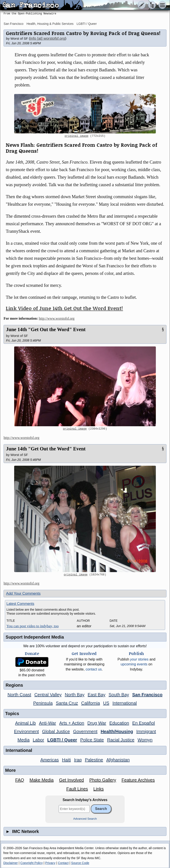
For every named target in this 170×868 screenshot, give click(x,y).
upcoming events (134, 664)
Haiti (66, 760)
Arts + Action (72, 723)
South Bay (119, 695)
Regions (14, 685)
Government (85, 731)
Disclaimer (11, 863)
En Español (144, 723)
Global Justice (56, 731)
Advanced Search (85, 819)
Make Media (42, 780)
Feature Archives (138, 780)
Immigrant (146, 731)
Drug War (97, 723)
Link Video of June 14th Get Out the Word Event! (64, 308)
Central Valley (48, 695)
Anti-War (47, 723)
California (91, 703)
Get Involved (71, 780)
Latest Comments (20, 604)
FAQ (20, 780)
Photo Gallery (103, 780)
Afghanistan (118, 760)
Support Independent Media (35, 637)
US (106, 703)
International (125, 703)
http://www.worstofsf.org (57, 318)
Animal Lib (25, 723)
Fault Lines (77, 789)
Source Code (80, 863)
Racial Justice (121, 740)
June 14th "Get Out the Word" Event (46, 329)
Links (99, 789)
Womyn (145, 740)
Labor (38, 740)
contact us (94, 669)
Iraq (78, 760)
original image (77, 136)
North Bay (75, 695)
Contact (63, 863)
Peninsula (43, 703)
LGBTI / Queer (87, 24)
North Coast (19, 695)
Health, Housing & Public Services (50, 24)
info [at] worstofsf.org (48, 38)
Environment (26, 731)
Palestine (94, 760)
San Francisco (13, 24)
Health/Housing (117, 731)
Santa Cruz (67, 703)
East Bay (97, 695)
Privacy (50, 863)
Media (23, 740)
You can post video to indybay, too (33, 626)
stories (139, 659)
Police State (92, 740)
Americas (49, 760)
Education (119, 723)
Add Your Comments (23, 593)
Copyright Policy (32, 863)
